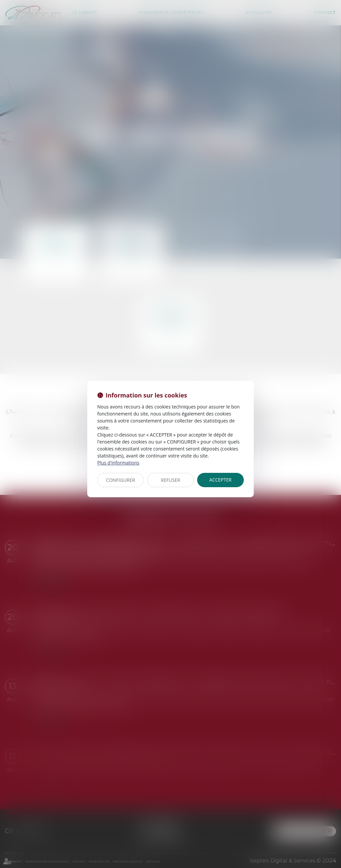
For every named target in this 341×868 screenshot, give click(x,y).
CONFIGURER (121, 480)
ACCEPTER (221, 480)
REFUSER (170, 480)
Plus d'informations (118, 463)
